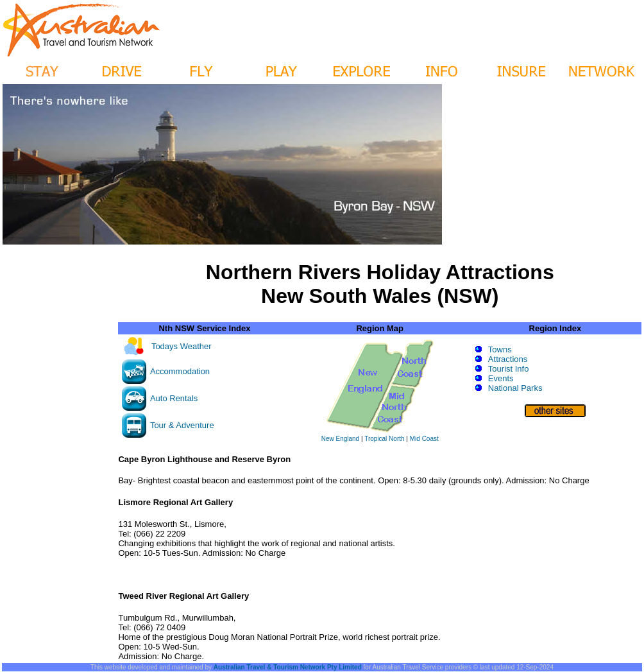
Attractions (508, 359)
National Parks (515, 388)
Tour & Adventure (182, 425)
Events (501, 378)
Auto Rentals (174, 398)
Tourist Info (509, 369)
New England (340, 439)
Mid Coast (424, 439)
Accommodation (180, 371)
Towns (500, 349)
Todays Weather (182, 346)
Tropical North (384, 439)
